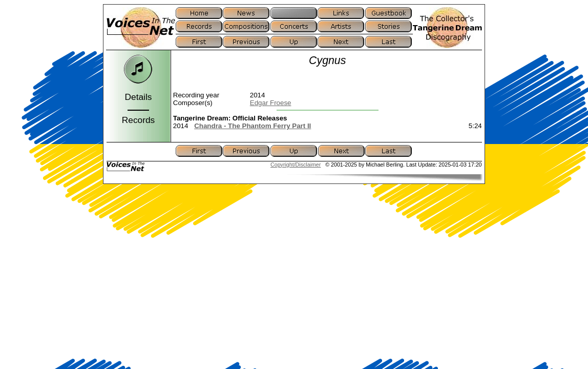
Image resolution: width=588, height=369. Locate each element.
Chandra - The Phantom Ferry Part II (253, 126)
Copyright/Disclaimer (296, 165)
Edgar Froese (271, 103)
